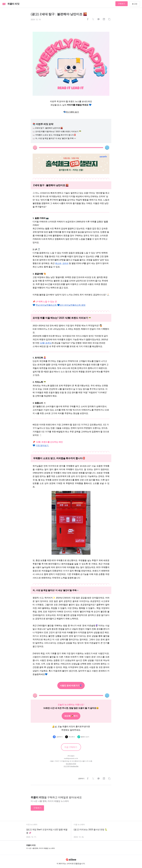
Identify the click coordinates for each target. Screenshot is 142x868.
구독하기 (122, 4)
